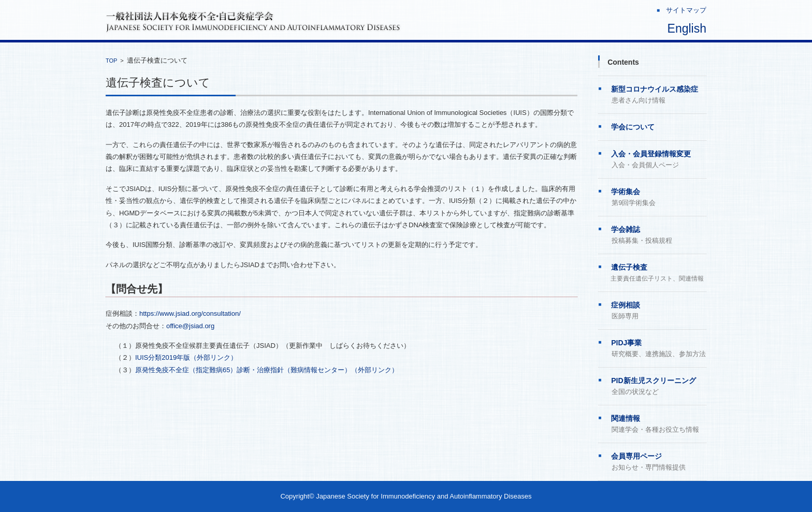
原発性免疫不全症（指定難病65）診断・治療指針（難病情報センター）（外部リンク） (267, 370)
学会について (633, 127)
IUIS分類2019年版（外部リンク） (186, 357)
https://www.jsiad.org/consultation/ (190, 313)
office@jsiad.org (190, 326)
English (687, 28)
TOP (111, 61)
